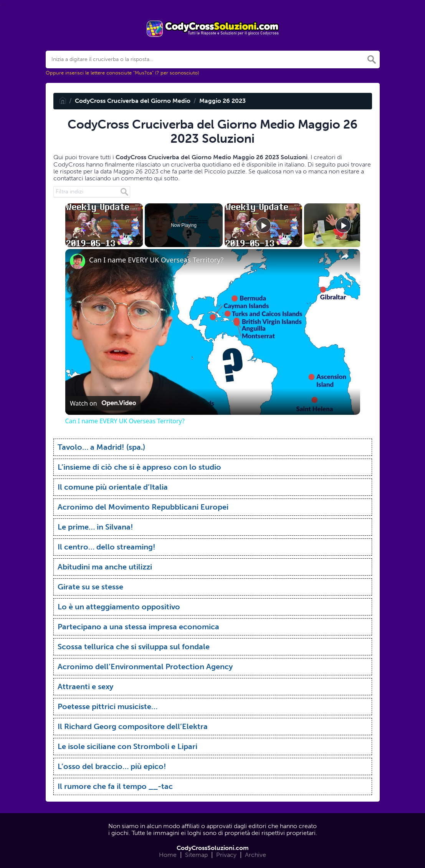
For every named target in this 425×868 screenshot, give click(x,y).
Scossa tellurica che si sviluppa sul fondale (134, 647)
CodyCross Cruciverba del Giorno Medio (133, 101)
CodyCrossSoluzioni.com (213, 848)
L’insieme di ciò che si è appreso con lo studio (139, 467)
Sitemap (196, 855)
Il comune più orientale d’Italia (113, 487)
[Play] (263, 225)
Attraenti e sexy (85, 686)
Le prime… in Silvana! (95, 527)
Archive (255, 855)
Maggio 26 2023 (222, 101)
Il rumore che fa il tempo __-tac (115, 786)
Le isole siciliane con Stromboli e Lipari (127, 746)
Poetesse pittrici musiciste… (107, 706)
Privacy (226, 855)
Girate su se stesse (90, 587)
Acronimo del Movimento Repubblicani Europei (143, 507)
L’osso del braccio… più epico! (112, 766)
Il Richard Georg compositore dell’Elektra (133, 726)
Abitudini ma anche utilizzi (105, 567)
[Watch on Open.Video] (103, 403)
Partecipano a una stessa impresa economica (138, 627)
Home (168, 855)
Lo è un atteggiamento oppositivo (119, 607)
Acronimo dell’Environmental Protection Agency (145, 667)
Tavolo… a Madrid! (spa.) (101, 447)
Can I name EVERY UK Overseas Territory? (156, 260)
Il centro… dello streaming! (107, 547)
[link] (78, 261)
